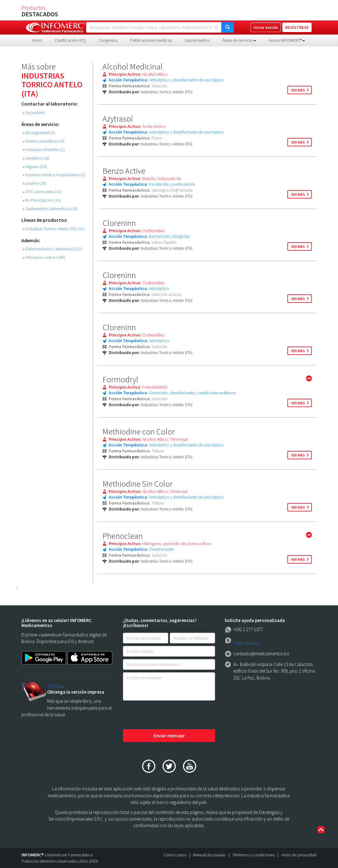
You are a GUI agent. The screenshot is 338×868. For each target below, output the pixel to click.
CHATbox (56, 686)
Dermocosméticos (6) (44, 141)
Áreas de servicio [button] (239, 40)
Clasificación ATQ (70, 40)
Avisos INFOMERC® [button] (287, 40)
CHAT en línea (246, 643)
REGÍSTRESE (297, 27)
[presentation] (171, 715)
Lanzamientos (197, 40)
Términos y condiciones (254, 855)
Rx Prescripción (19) (42, 200)
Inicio (37, 40)
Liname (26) (34, 183)
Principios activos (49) (44, 257)
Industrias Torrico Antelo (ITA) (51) (54, 229)
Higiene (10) (35, 167)
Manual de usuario (209, 855)
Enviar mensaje (169, 736)
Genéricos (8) (36, 158)
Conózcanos (175, 855)
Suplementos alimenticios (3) (50, 209)
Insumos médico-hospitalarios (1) (54, 175)
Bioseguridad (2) (39, 133)
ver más (298, 90)
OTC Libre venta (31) (42, 192)
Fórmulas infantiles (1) (44, 150)
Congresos (108, 40)
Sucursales (34, 113)
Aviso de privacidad (299, 855)
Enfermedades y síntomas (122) (52, 249)
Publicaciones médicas (151, 40)
